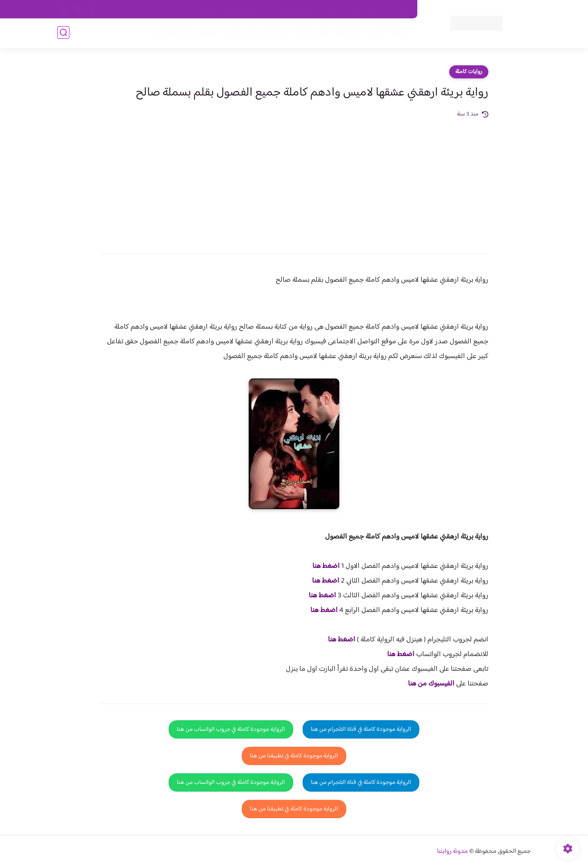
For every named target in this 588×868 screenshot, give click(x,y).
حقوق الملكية (365, 9)
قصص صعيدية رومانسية (184, 33)
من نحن (331, 9)
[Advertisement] (294, 180)
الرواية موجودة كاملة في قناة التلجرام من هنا (361, 729)
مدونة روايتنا (452, 851)
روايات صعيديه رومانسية (254, 33)
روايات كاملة (349, 33)
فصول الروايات (389, 33)
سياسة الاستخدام (293, 9)
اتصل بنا (399, 9)
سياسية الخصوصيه (244, 9)
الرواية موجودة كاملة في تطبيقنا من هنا (294, 756)
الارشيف (206, 9)
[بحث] (63, 33)
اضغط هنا (326, 566)
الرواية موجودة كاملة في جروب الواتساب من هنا (231, 729)
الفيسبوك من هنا (431, 684)
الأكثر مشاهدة (309, 33)
